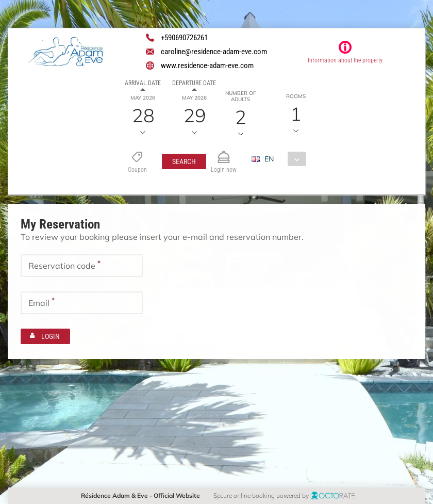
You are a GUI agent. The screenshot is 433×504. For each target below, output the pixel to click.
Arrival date (143, 83)
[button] (184, 161)
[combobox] (282, 159)
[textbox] (82, 266)
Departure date (194, 83)
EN (269, 159)
